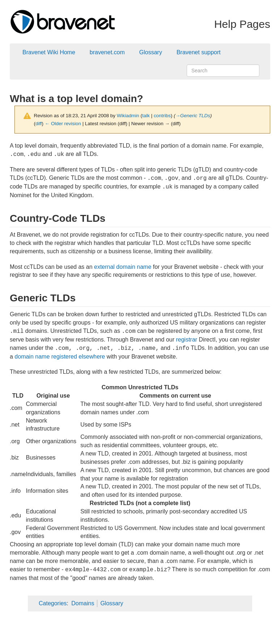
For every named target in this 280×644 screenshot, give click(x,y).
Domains (83, 603)
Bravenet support (199, 52)
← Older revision (63, 124)
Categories (53, 603)
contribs (162, 116)
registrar (186, 340)
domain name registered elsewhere (60, 357)
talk (146, 116)
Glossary (151, 52)
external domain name (123, 267)
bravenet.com (107, 52)
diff (39, 124)
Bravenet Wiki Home (49, 52)
